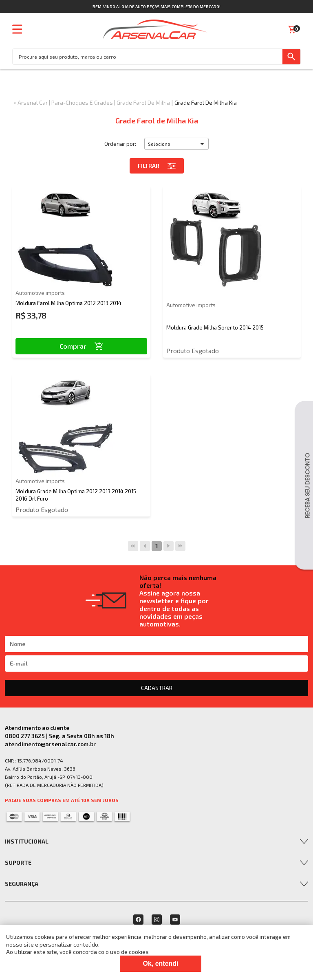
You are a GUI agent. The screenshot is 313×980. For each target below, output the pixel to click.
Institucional (27, 841)
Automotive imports (40, 293)
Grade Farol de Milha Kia (206, 102)
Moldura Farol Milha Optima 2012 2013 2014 (68, 303)
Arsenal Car (33, 102)
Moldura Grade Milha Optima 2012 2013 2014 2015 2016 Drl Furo (76, 495)
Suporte (18, 862)
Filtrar (157, 166)
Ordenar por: (120, 144)
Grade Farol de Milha (143, 102)
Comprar (81, 346)
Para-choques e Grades (82, 102)
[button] (176, 144)
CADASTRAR (157, 688)
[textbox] (148, 57)
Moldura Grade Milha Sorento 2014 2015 (215, 327)
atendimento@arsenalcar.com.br (50, 744)
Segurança (22, 884)
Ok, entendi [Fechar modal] (160, 964)
